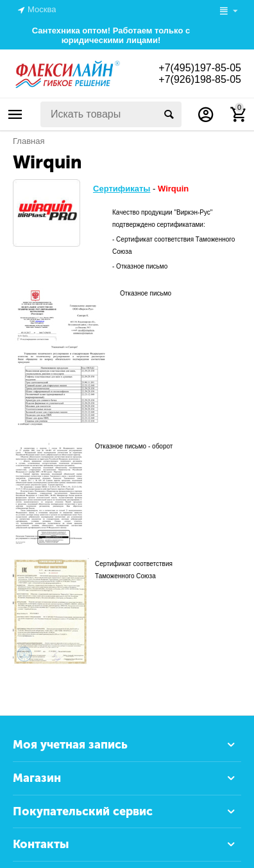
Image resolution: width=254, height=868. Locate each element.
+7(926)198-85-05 (200, 79)
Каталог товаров (15, 114)
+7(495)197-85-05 (200, 68)
